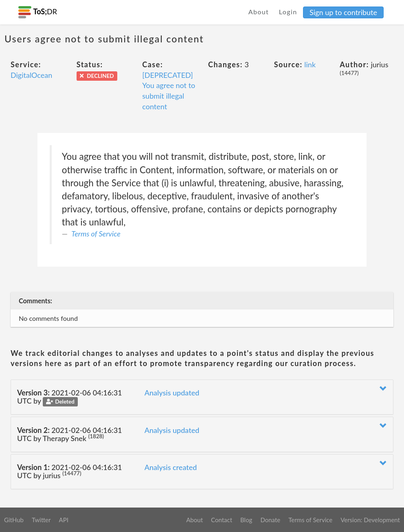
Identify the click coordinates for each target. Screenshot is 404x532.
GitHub (14, 520)
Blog (246, 520)
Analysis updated (172, 393)
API (63, 520)
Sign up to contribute (343, 12)
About (259, 12)
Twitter (41, 520)
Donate (270, 520)
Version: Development (370, 520)
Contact (222, 520)
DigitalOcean (31, 75)
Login (288, 12)
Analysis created (171, 467)
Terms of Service (96, 234)
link (310, 64)
